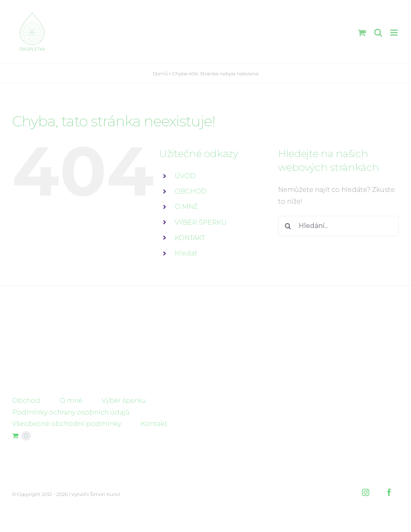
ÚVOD (185, 176)
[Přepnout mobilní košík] (362, 33)
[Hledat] (288, 226)
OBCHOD (191, 191)
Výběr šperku (124, 401)
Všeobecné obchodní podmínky (67, 424)
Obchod (26, 401)
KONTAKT (190, 238)
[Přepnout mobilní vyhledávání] (378, 33)
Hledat (186, 253)
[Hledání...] (338, 226)
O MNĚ (186, 207)
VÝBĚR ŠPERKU (201, 222)
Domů (160, 73)
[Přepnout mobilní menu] (395, 33)
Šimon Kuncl (105, 494)
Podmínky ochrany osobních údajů (71, 412)
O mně (71, 401)
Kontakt (154, 424)
